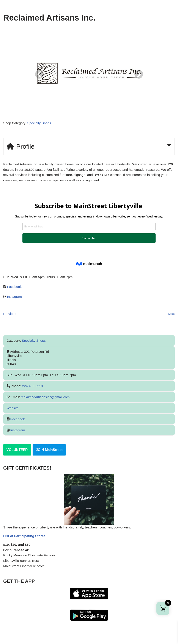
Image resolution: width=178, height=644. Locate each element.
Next (171, 317)
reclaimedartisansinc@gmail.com (47, 400)
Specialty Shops (41, 124)
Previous (10, 317)
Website (13, 411)
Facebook (15, 289)
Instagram (15, 299)
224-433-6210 (34, 389)
